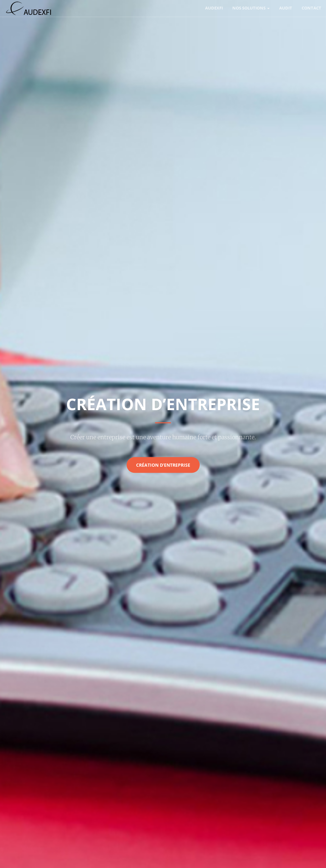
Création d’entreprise (163, 465)
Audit (286, 8)
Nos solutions (251, 8)
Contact (311, 8)
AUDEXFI (214, 8)
